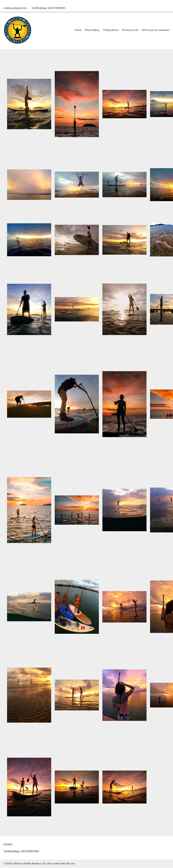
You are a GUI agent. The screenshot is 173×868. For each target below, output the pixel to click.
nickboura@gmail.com (15, 8)
